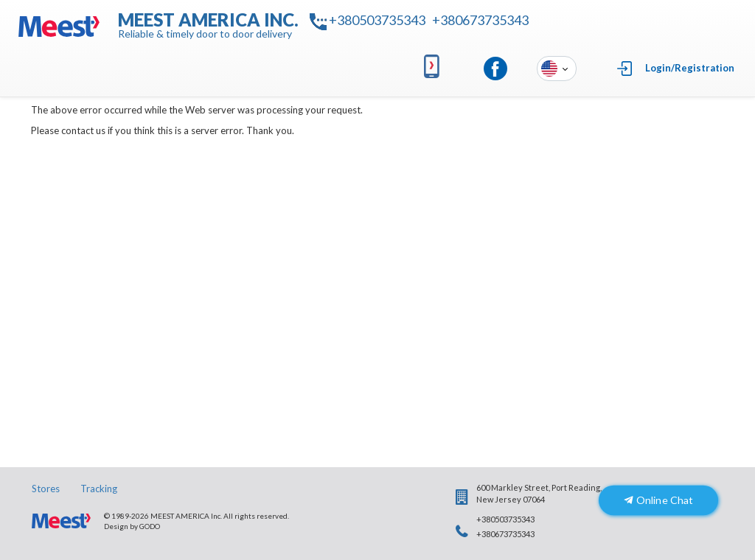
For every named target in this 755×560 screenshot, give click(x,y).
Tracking (99, 489)
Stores (46, 489)
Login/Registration (690, 68)
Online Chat (658, 500)
